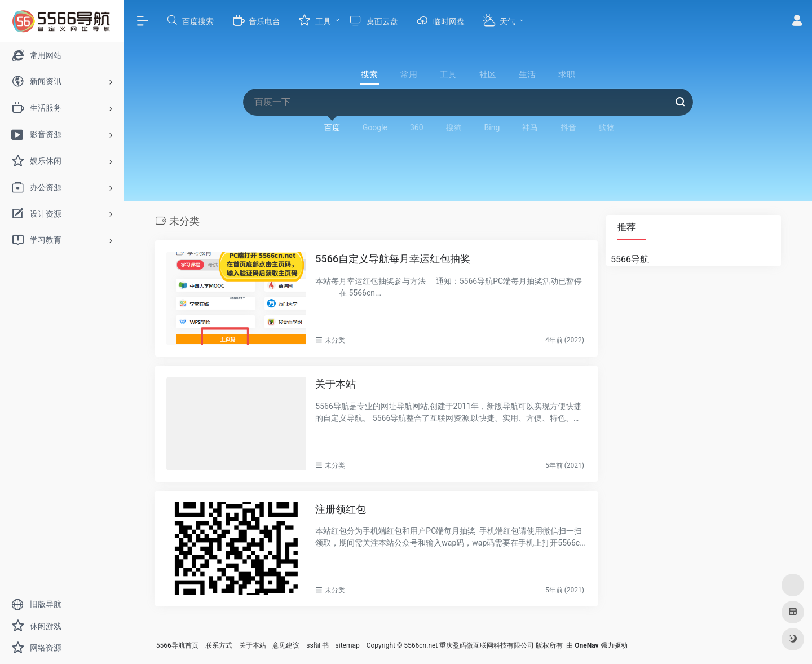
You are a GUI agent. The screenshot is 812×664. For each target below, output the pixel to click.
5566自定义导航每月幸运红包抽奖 (393, 259)
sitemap (348, 645)
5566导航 (630, 259)
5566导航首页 (177, 645)
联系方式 (219, 645)
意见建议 (286, 645)
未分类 (335, 340)
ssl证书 (317, 645)
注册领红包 (341, 509)
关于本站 (336, 384)
